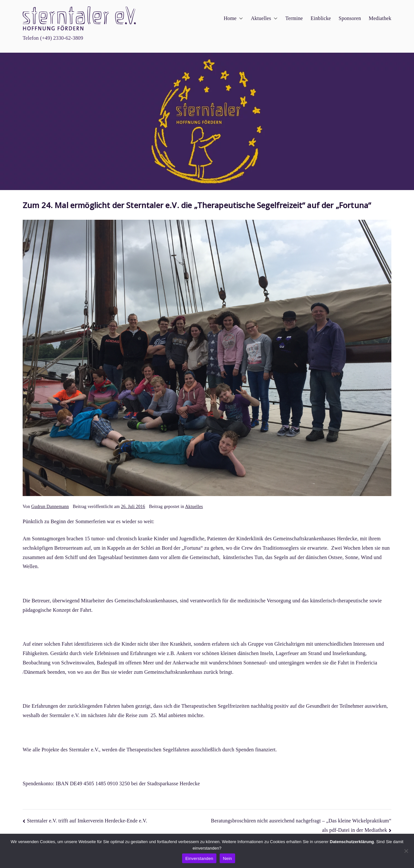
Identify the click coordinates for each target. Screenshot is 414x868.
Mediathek (380, 18)
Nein (227, 858)
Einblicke (321, 18)
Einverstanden (199, 858)
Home (234, 19)
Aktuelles (264, 19)
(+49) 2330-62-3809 (62, 38)
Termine (294, 18)
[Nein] (406, 851)
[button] (240, 19)
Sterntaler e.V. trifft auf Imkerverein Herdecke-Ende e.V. (87, 821)
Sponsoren (350, 18)
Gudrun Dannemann (50, 507)
